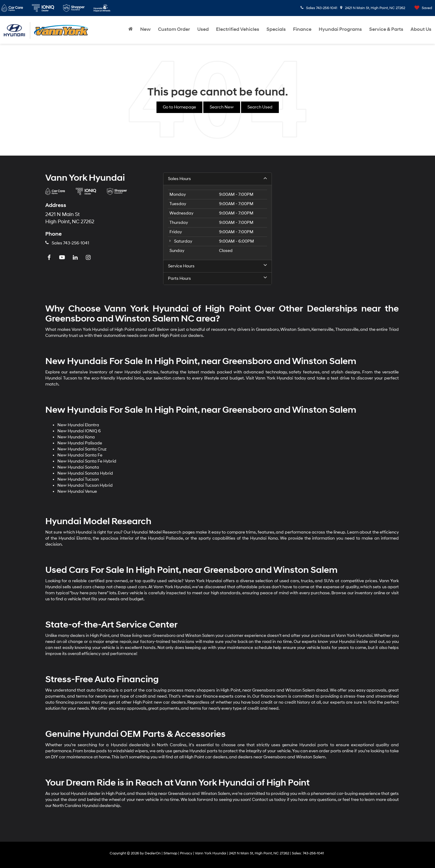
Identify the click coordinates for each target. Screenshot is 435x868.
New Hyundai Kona (76, 437)
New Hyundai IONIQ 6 (79, 431)
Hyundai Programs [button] (340, 29)
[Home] (131, 29)
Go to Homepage (179, 107)
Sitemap (170, 853)
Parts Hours (217, 278)
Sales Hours (217, 179)
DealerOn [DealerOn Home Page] (153, 853)
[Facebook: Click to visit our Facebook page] (50, 258)
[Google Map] (335, 229)
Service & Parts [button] (386, 29)
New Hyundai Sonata (78, 467)
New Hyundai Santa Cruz (82, 449)
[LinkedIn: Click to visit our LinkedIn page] (76, 258)
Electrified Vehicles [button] (238, 29)
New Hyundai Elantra (78, 425)
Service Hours (217, 266)
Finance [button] (302, 29)
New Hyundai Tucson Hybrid (85, 485)
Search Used (260, 107)
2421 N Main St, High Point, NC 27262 (373, 8)
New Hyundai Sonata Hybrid (85, 473)
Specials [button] (276, 29)
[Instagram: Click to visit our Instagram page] (89, 258)
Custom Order (174, 29)
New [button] (145, 29)
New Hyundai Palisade (80, 443)
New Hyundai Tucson (78, 479)
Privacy (186, 853)
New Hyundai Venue (77, 491)
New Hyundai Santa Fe (80, 455)
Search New (222, 107)
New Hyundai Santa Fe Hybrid (87, 461)
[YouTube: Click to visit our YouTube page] (63, 258)
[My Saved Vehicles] (422, 8)
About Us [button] (421, 29)
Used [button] (203, 29)
